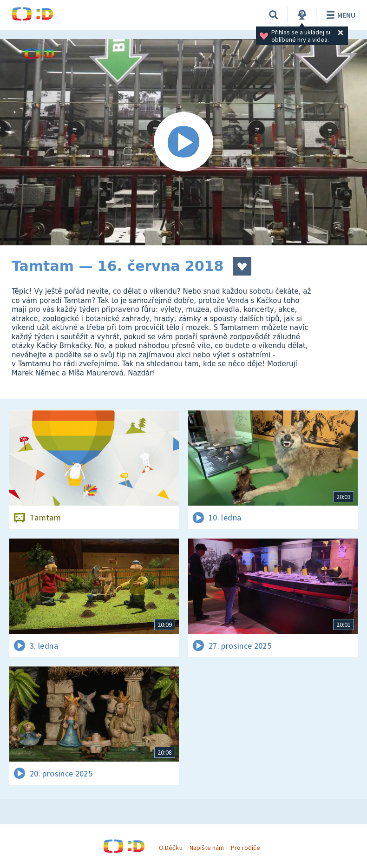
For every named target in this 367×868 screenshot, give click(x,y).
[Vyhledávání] (274, 15)
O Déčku (170, 848)
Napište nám (207, 848)
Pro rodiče (246, 848)
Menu (339, 15)
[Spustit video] (183, 142)
